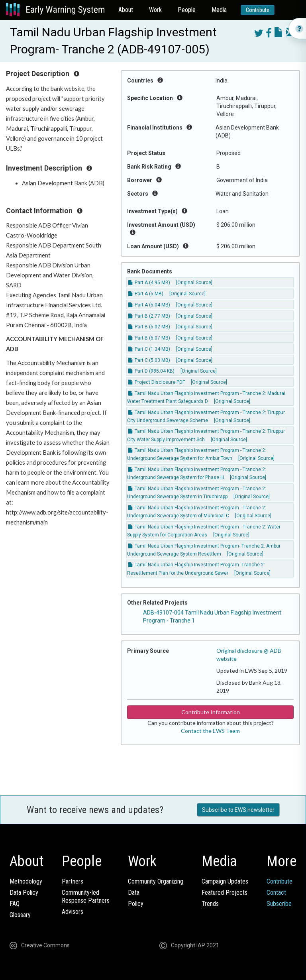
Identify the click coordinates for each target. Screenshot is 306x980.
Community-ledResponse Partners (86, 897)
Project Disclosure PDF (157, 382)
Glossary (20, 915)
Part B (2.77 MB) (149, 316)
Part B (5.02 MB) (149, 327)
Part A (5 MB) (146, 294)
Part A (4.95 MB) (149, 283)
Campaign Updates (225, 881)
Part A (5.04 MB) (149, 305)
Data (134, 893)
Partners (73, 881)
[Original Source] (194, 283)
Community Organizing (156, 881)
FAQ (15, 904)
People (187, 10)
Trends (210, 904)
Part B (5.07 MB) (149, 338)
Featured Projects (225, 893)
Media (219, 10)
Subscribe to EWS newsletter (238, 810)
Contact (276, 893)
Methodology (26, 881)
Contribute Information (211, 712)
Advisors (73, 912)
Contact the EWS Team (210, 731)
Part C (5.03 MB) (149, 360)
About (126, 10)
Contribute (258, 10)
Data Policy (24, 893)
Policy (136, 904)
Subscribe (279, 904)
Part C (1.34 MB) (149, 349)
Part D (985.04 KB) (151, 371)
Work (155, 10)
